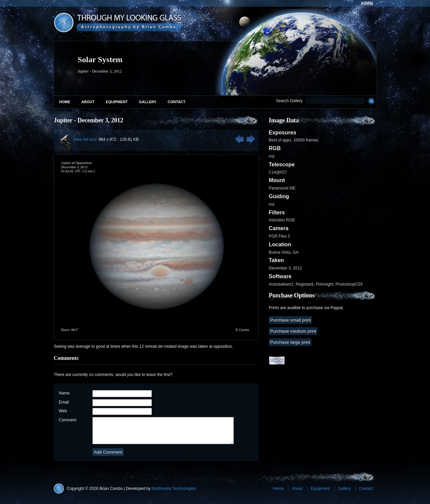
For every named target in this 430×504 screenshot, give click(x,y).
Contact (177, 102)
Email (64, 402)
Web (63, 411)
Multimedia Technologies (174, 494)
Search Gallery (289, 101)
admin (367, 3)
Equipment (117, 102)
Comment (68, 420)
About (88, 102)
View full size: (85, 139)
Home (65, 102)
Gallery (148, 102)
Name (64, 393)
